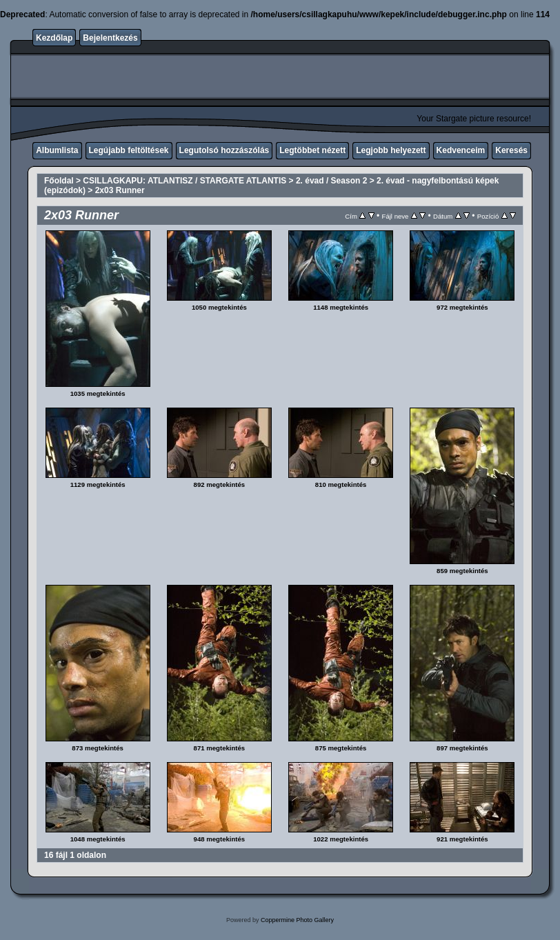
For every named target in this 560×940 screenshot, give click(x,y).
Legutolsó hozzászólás (224, 150)
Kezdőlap (54, 38)
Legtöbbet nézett (312, 150)
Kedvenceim (461, 150)
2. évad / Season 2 (331, 181)
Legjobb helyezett (391, 150)
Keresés (511, 150)
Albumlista (57, 150)
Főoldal (59, 181)
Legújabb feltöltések (129, 150)
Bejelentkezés (110, 38)
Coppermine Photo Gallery (297, 920)
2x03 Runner (120, 190)
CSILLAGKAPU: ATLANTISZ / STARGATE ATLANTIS (184, 181)
